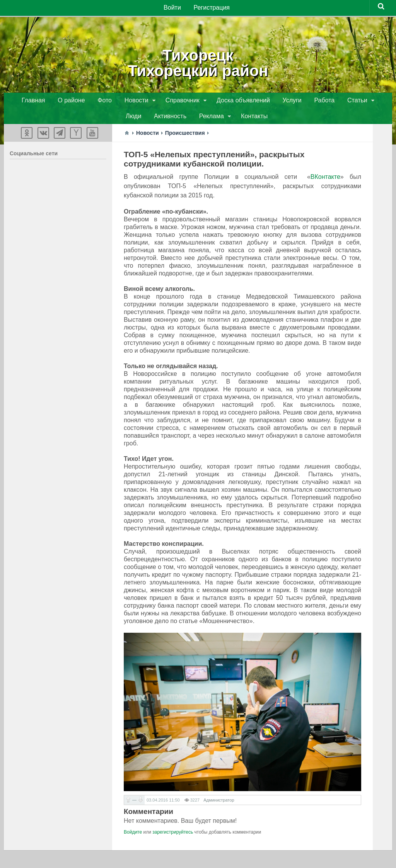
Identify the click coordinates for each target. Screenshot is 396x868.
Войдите (133, 834)
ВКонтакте (325, 179)
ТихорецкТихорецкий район (198, 62)
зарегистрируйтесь (173, 834)
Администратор (219, 802)
